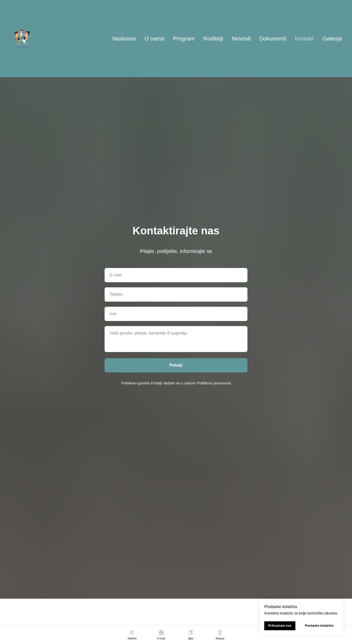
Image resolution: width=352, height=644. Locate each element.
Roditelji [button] (213, 39)
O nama (154, 39)
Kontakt (304, 39)
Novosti (241, 39)
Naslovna (124, 39)
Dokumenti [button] (273, 39)
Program (184, 39)
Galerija (332, 39)
